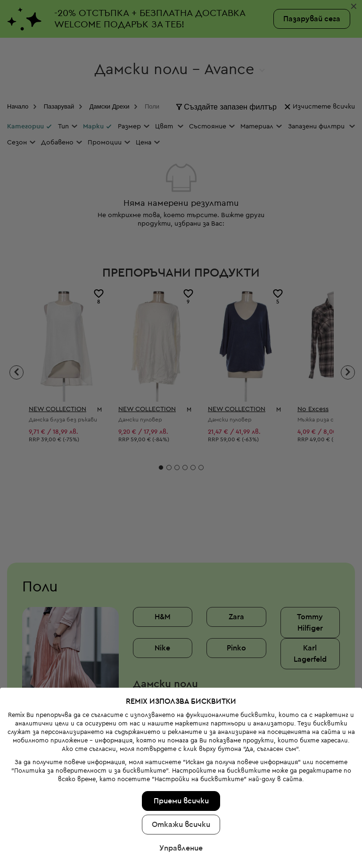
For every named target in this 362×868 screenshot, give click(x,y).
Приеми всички (181, 771)
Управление (181, 818)
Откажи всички (181, 795)
